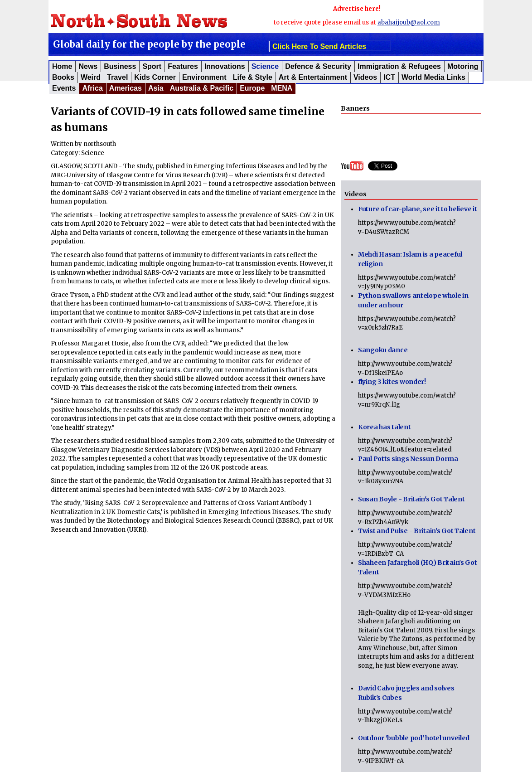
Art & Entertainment (313, 77)
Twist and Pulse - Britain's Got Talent (417, 531)
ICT (389, 77)
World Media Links (433, 77)
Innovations (225, 66)
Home (62, 66)
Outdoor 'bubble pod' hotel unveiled (414, 738)
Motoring (463, 66)
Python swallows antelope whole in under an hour (413, 300)
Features (183, 66)
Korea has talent (384, 427)
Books (63, 77)
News (88, 66)
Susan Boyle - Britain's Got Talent (411, 499)
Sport (152, 66)
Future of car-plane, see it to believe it (418, 209)
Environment (204, 77)
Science (265, 66)
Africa (92, 88)
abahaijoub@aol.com (409, 22)
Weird (91, 77)
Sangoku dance (383, 350)
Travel (117, 77)
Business (120, 66)
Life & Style (253, 77)
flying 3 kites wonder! (392, 382)
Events (64, 88)
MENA (282, 88)
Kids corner (155, 77)
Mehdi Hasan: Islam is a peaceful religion (410, 259)
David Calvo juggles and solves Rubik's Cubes (406, 693)
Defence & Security (318, 66)
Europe (252, 88)
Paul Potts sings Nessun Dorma (408, 459)
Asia (156, 88)
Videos (365, 77)
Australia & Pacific (202, 88)
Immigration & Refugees (399, 66)
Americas (126, 88)
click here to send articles (319, 46)
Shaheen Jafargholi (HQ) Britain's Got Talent (418, 567)
